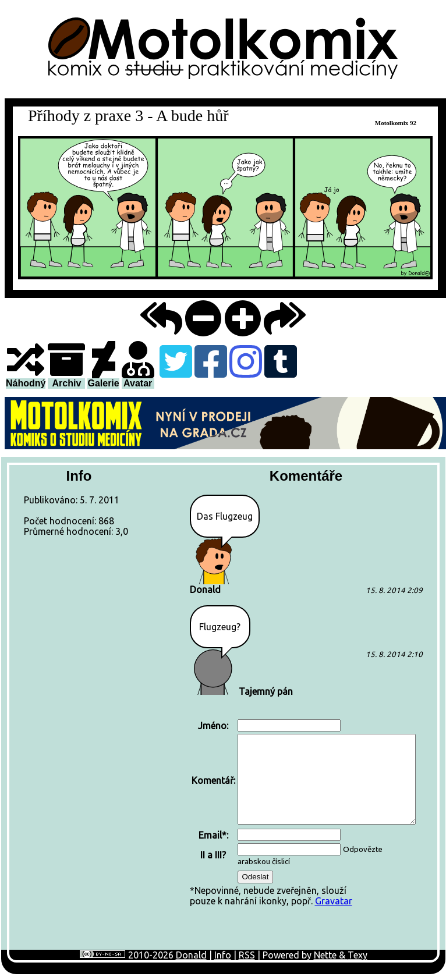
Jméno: (213, 726)
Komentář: (213, 780)
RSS (247, 955)
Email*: (213, 835)
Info (223, 955)
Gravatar (334, 901)
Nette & (331, 955)
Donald (191, 955)
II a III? (213, 855)
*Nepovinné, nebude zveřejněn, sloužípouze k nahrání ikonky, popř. (304, 812)
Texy (357, 955)
